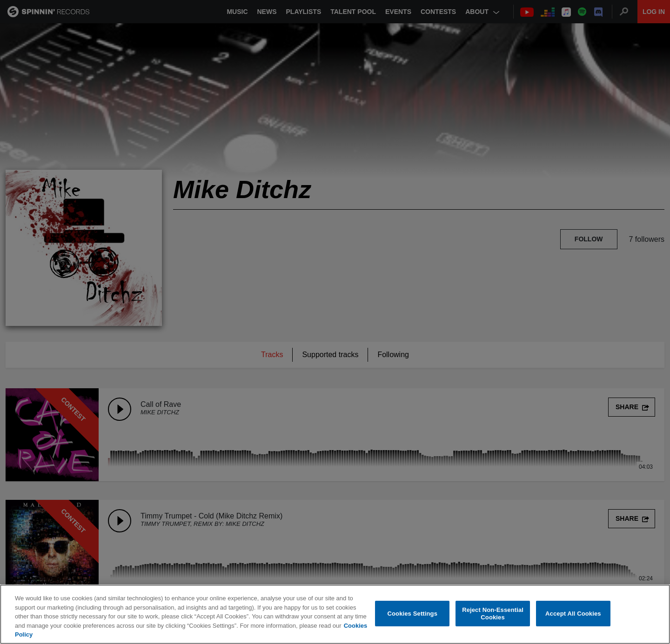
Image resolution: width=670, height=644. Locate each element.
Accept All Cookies (573, 614)
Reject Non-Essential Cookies (493, 614)
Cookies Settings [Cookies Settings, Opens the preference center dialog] (413, 614)
